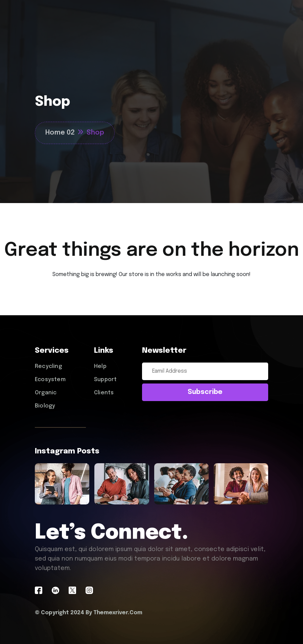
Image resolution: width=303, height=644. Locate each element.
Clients (104, 393)
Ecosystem (50, 380)
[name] (62, 484)
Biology (45, 406)
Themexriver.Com (118, 613)
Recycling (48, 366)
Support (105, 380)
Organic (46, 393)
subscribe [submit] (205, 392)
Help (100, 366)
